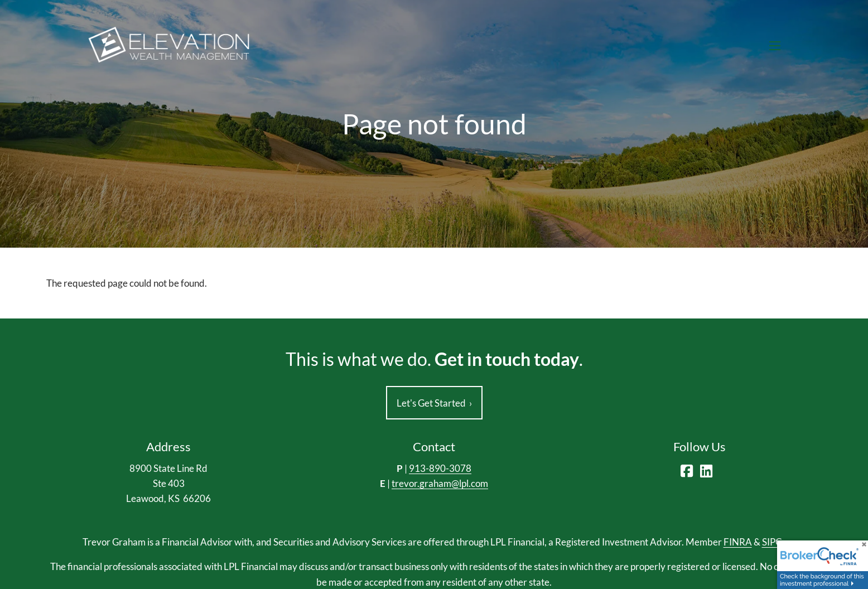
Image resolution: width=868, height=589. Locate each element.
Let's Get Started (434, 403)
